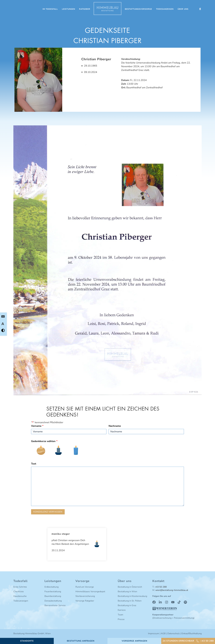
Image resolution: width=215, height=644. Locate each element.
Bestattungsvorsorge (138, 9)
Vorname (37, 426)
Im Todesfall (50, 9)
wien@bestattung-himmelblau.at (172, 590)
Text (34, 464)
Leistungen (68, 9)
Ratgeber (85, 9)
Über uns (183, 9)
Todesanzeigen (165, 9)
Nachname (115, 426)
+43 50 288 (161, 587)
